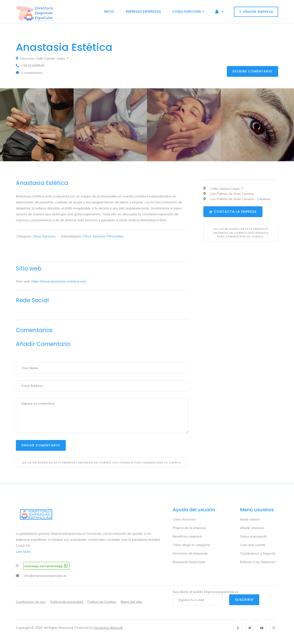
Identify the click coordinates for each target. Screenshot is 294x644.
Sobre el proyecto (254, 536)
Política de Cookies (102, 602)
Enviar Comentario (41, 445)
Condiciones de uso (31, 602)
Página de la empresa (189, 528)
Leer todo (23, 552)
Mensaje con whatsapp (46, 566)
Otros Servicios (44, 236)
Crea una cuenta (253, 545)
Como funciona (187, 11)
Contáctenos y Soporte (258, 553)
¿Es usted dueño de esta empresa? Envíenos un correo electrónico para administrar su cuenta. (102, 463)
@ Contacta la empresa (233, 212)
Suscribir (244, 600)
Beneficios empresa (187, 536)
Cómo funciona (184, 519)
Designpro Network (108, 628)
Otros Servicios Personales (103, 236)
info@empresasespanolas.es (45, 576)
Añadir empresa (252, 528)
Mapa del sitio (131, 602)
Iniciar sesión (250, 519)
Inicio (109, 11)
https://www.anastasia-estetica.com (59, 281)
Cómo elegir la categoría (191, 545)
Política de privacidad (67, 602)
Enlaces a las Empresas (258, 562)
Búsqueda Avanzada (189, 562)
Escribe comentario (252, 71)
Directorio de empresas (190, 553)
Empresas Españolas (143, 11)
